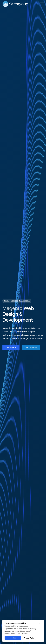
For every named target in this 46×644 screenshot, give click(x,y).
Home (7, 301)
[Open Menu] (42, 4)
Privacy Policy (29, 638)
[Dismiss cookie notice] (40, 624)
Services (14, 301)
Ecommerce (24, 301)
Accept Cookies (13, 638)
